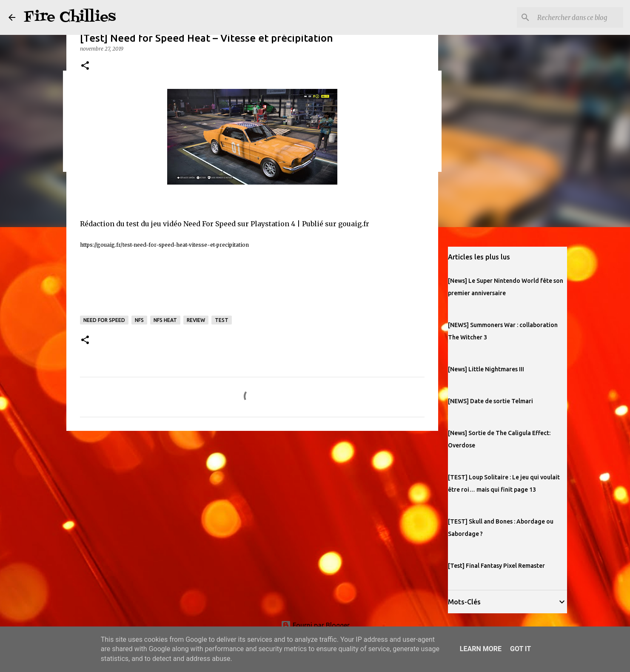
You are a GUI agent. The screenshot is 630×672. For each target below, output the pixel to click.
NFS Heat (165, 320)
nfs (139, 320)
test (222, 320)
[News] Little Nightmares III (486, 369)
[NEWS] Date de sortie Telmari (490, 401)
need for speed (104, 320)
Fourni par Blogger (315, 625)
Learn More (481, 649)
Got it (520, 649)
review (196, 320)
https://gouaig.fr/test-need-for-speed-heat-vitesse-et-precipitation (164, 245)
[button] (85, 66)
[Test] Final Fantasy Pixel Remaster (496, 566)
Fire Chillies (70, 17)
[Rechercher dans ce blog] (579, 17)
